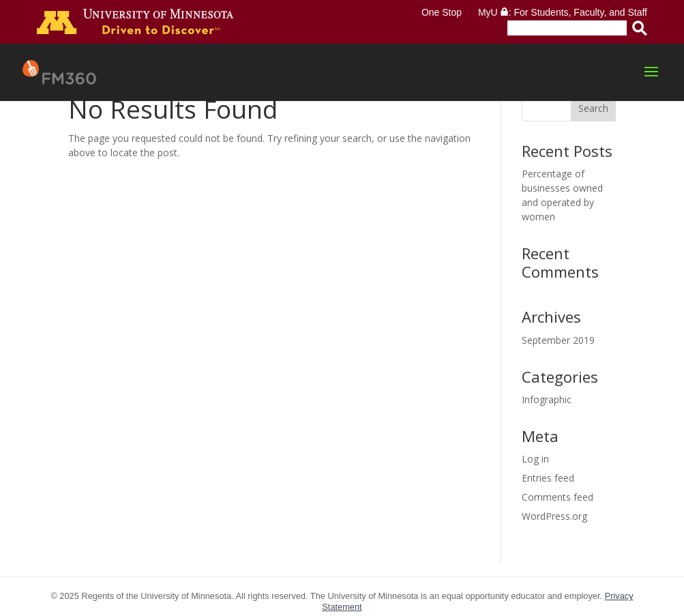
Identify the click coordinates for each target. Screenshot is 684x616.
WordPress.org (554, 516)
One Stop (442, 12)
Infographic (547, 399)
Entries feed (548, 478)
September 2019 (558, 340)
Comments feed (557, 497)
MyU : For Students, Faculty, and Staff (563, 12)
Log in (535, 459)
